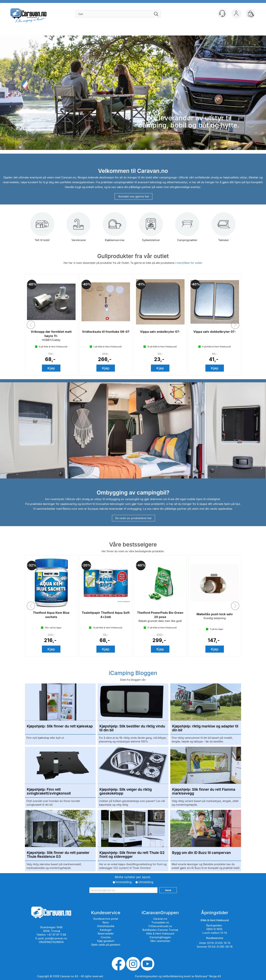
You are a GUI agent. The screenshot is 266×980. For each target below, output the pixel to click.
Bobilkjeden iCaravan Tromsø (160, 930)
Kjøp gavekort (106, 941)
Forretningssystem (146, 976)
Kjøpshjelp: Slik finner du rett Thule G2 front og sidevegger (132, 855)
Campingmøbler (187, 230)
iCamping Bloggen (133, 673)
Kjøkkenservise (115, 230)
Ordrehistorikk (106, 926)
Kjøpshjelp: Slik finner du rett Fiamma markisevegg (204, 792)
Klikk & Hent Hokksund (160, 934)
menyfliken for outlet (189, 263)
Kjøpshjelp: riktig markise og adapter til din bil (205, 728)
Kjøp (51, 368)
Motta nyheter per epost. (133, 877)
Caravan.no (160, 919)
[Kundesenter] (222, 13)
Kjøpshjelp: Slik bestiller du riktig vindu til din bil (132, 728)
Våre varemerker (160, 941)
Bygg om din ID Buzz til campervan (202, 853)
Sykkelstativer (151, 230)
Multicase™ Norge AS (208, 976)
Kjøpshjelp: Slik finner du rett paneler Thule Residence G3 (58, 855)
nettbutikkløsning (173, 976)
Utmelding (146, 882)
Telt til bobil (42, 230)
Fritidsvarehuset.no (160, 926)
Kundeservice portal (106, 919)
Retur (106, 922)
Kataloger (106, 930)
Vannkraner (79, 230)
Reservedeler (106, 934)
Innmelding (124, 882)
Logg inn (236, 14)
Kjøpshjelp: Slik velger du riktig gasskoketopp (126, 792)
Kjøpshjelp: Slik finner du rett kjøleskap (60, 726)
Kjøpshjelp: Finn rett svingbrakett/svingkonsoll (49, 792)
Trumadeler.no (160, 922)
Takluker (224, 230)
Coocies (106, 937)
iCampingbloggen (160, 937)
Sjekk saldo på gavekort (106, 945)
